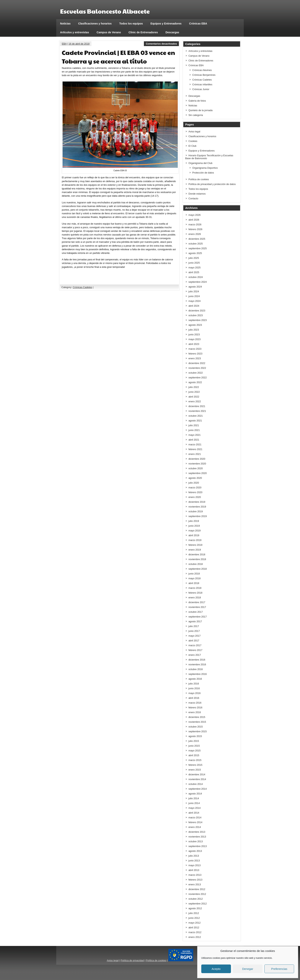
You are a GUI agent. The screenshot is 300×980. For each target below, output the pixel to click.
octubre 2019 (196, 511)
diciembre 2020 (197, 459)
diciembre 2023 (197, 311)
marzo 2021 (195, 444)
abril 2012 (194, 927)
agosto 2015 (195, 736)
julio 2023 (194, 330)
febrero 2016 (195, 708)
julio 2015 (194, 741)
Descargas (172, 32)
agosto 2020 (195, 478)
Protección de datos (203, 173)
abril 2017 (194, 641)
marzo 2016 (195, 703)
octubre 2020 (196, 468)
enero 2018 (195, 598)
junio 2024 (194, 296)
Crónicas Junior (201, 89)
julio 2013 (194, 856)
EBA (64, 44)
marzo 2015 (195, 760)
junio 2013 (194, 861)
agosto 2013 (195, 851)
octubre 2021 (196, 416)
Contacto (193, 198)
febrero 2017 (195, 650)
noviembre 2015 (197, 722)
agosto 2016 (195, 679)
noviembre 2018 (197, 559)
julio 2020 (194, 483)
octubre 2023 (196, 315)
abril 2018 (194, 583)
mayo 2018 (194, 578)
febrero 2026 (195, 229)
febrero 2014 (195, 822)
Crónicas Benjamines (204, 75)
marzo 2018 (195, 588)
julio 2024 (194, 291)
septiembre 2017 (198, 617)
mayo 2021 (194, 435)
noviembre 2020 (197, 464)
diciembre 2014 (197, 774)
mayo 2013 (194, 865)
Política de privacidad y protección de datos (212, 184)
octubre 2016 (196, 669)
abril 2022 (194, 397)
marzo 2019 (195, 540)
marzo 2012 (195, 932)
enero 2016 (195, 712)
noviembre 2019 (197, 507)
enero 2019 (195, 550)
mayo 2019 (194, 531)
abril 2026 (194, 220)
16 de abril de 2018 (79, 44)
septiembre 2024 (198, 282)
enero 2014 (195, 827)
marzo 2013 (195, 875)
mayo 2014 (194, 808)
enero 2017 (195, 655)
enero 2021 (195, 454)
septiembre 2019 (198, 516)
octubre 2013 (196, 841)
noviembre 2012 (197, 894)
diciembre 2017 (197, 602)
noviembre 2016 (197, 664)
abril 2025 (194, 272)
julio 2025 (194, 258)
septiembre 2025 (198, 248)
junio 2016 (194, 688)
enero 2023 (195, 358)
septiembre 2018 (198, 569)
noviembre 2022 (197, 368)
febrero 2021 (195, 449)
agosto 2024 (195, 287)
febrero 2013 (195, 880)
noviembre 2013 (197, 837)
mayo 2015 (194, 751)
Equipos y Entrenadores (166, 24)
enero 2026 (195, 234)
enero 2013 (195, 884)
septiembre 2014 (198, 789)
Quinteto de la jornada (201, 110)
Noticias (65, 24)
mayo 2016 (194, 693)
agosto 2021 (195, 421)
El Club (192, 146)
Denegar (248, 969)
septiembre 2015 (198, 731)
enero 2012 (195, 937)
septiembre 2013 (198, 846)
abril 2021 (194, 440)
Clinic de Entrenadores (143, 32)
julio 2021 (194, 425)
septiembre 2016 (198, 674)
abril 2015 (194, 755)
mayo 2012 (194, 923)
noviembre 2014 (197, 779)
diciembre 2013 (197, 832)
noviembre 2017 (197, 607)
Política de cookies (199, 179)
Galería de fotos (197, 101)
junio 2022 (194, 392)
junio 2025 (194, 263)
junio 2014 (194, 803)
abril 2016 (194, 698)
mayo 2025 (194, 268)
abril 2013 (194, 870)
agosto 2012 (195, 908)
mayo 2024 (194, 301)
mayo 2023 (194, 339)
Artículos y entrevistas (75, 32)
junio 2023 (194, 334)
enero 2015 (195, 770)
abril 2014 (194, 813)
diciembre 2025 (197, 239)
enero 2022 (195, 401)
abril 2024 (194, 306)
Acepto (216, 969)
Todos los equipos (131, 24)
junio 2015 (194, 746)
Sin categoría (196, 115)
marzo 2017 (195, 645)
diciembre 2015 (197, 717)
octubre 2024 (196, 277)
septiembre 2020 (198, 473)
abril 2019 (194, 535)
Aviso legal (194, 132)
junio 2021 (194, 430)
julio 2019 (194, 521)
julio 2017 (194, 626)
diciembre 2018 (197, 554)
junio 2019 (194, 526)
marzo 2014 (195, 817)
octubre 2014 (196, 784)
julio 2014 (194, 798)
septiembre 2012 (198, 904)
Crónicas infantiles (202, 84)
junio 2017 (194, 631)
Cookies (193, 141)
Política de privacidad (132, 960)
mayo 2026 (194, 215)
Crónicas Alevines (202, 70)
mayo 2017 (194, 636)
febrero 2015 (195, 765)
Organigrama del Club (200, 163)
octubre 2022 (196, 373)
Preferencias (279, 969)
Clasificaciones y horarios (95, 24)
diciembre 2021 (197, 406)
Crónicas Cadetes (82, 287)
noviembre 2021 (197, 411)
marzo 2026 (195, 224)
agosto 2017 (195, 621)
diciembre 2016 (197, 660)
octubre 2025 (196, 244)
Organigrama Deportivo (205, 168)
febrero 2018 (195, 593)
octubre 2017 (196, 612)
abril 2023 (194, 344)
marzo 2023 (195, 349)
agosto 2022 (195, 382)
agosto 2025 (195, 253)
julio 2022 (194, 387)
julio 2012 (194, 913)
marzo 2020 (195, 488)
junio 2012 (194, 918)
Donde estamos (197, 194)
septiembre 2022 (198, 378)
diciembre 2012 (197, 889)
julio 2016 (194, 684)
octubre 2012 (196, 899)
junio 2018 (194, 574)
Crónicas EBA (198, 24)
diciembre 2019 (197, 502)
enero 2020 (195, 497)
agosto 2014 (195, 794)
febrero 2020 (195, 492)
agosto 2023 (195, 325)
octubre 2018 (196, 564)
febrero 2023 (195, 354)
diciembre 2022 (197, 363)
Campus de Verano (109, 32)
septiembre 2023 (198, 320)
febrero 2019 (195, 545)
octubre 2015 (196, 727)
